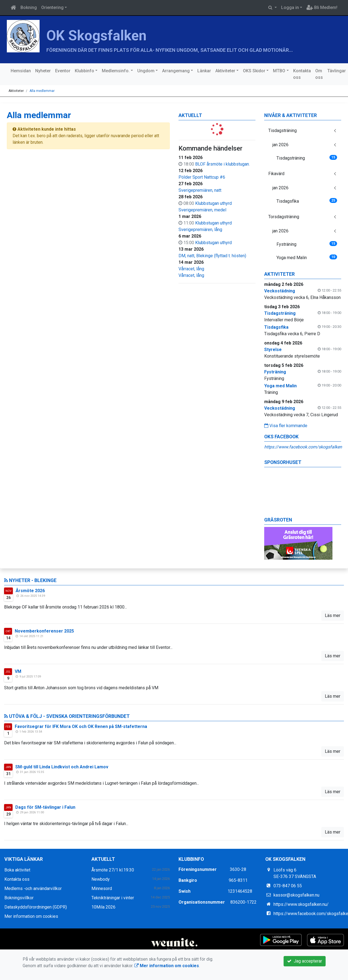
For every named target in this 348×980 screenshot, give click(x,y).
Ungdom (146, 71)
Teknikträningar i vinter (113, 898)
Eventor (63, 71)
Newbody (101, 879)
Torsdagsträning (284, 217)
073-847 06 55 (288, 886)
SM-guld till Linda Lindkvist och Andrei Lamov (62, 767)
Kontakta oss (302, 74)
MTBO (279, 71)
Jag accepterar (305, 961)
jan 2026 (280, 145)
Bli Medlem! (322, 8)
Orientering (52, 8)
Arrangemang (176, 71)
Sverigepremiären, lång (200, 230)
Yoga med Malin (307, 257)
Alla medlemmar (42, 91)
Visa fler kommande (286, 426)
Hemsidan (21, 71)
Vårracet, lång (191, 269)
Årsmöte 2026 (30, 591)
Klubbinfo (84, 71)
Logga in (290, 8)
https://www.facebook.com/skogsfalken (303, 447)
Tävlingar (337, 71)
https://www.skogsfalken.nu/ (301, 904)
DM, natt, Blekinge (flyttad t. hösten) (212, 256)
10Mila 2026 (103, 907)
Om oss (319, 74)
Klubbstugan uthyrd (213, 203)
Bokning (29, 8)
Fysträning (307, 244)
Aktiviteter (225, 71)
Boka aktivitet (17, 870)
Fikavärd (276, 174)
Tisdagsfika (307, 201)
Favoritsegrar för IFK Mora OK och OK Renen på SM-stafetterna (81, 726)
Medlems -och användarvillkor (33, 888)
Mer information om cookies (31, 916)
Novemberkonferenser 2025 (44, 631)
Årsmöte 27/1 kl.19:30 (113, 870)
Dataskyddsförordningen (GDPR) (36, 907)
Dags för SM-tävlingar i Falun (45, 807)
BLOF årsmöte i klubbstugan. (222, 164)
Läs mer (333, 615)
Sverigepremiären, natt (200, 190)
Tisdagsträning (282, 131)
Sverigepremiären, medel (202, 210)
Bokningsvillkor (19, 898)
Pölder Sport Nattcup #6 (202, 177)
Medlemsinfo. (116, 71)
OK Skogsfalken (96, 36)
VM (18, 671)
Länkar (204, 71)
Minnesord (102, 888)
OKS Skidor (254, 71)
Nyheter (43, 71)
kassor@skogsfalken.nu (296, 895)
